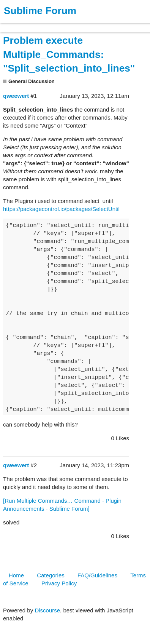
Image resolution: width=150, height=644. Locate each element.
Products (23, 24)
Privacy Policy (59, 583)
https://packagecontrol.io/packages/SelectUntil (61, 209)
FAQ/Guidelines (97, 575)
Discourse (47, 610)
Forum (104, 24)
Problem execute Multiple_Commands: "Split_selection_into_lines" (69, 54)
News (80, 24)
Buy (49, 24)
